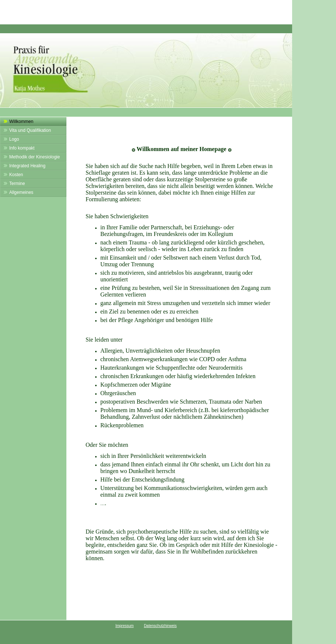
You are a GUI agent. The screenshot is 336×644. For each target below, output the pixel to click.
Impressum (124, 626)
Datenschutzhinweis (160, 626)
